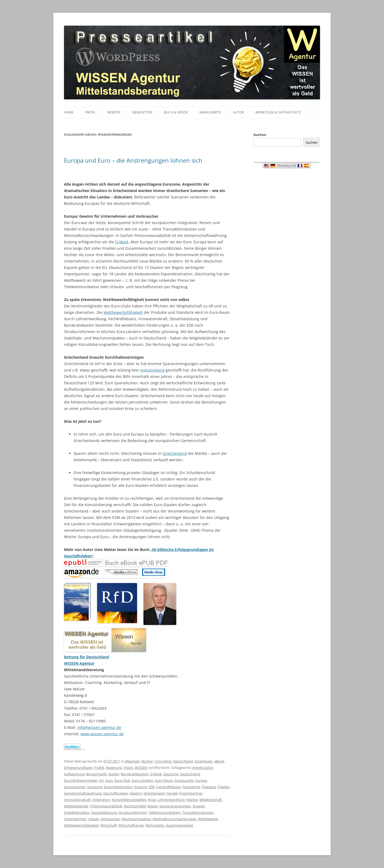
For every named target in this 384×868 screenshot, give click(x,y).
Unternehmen (75, 819)
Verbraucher (110, 819)
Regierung (114, 768)
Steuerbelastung (104, 812)
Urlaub (93, 819)
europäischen (75, 787)
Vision (128, 768)
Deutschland (183, 761)
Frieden (224, 787)
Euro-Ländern (143, 780)
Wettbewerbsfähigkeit (123, 312)
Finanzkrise (191, 787)
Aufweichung (74, 774)
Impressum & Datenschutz (278, 112)
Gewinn (136, 793)
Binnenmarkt (97, 774)
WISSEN (141, 768)
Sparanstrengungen (175, 806)
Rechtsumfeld (135, 806)
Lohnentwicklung (171, 800)
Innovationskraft (77, 800)
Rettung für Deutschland (87, 657)
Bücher (147, 761)
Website (114, 112)
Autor (238, 112)
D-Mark (122, 242)
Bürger (114, 774)
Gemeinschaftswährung (83, 793)
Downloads (204, 761)
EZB (151, 787)
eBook (219, 761)
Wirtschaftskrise (131, 825)
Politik (99, 768)
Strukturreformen (133, 812)
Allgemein (132, 761)
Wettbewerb (208, 819)
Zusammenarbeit (179, 825)
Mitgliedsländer (76, 806)
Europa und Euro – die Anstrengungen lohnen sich (133, 160)
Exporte (141, 787)
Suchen (260, 135)
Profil (90, 112)
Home (69, 112)
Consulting (163, 761)
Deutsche (171, 774)
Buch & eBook (176, 112)
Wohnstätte (155, 825)
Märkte (192, 800)
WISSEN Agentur (79, 663)
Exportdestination (118, 787)
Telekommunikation (165, 812)
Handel (172, 793)
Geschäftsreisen (116, 793)
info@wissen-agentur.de (99, 727)
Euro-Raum (164, 780)
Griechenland (175, 453)
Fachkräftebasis (168, 787)
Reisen (153, 806)
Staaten (199, 806)
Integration (101, 800)
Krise (152, 800)
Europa (201, 780)
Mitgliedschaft (211, 800)
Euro (109, 780)
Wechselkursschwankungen (175, 819)
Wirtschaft (109, 825)
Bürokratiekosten (135, 774)
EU (102, 780)
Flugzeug (209, 787)
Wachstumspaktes (136, 819)
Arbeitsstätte (203, 768)
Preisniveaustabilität (106, 806)
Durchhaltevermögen (81, 780)
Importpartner (191, 793)
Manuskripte (210, 112)
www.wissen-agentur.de (102, 734)
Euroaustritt (184, 780)
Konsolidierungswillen (129, 800)
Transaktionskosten (198, 812)
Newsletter (142, 112)
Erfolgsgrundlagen (78, 768)
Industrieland (152, 370)
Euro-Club (122, 780)
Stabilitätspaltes (77, 812)
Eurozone (95, 787)
